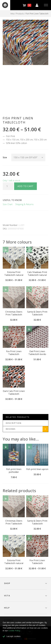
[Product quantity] (8, 186)
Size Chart (8, 204)
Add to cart (26, 186)
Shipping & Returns (24, 204)
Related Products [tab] (18, 417)
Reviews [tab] (27, 429)
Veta (12, 14)
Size (5, 157)
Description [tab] (14, 423)
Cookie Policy (14, 631)
